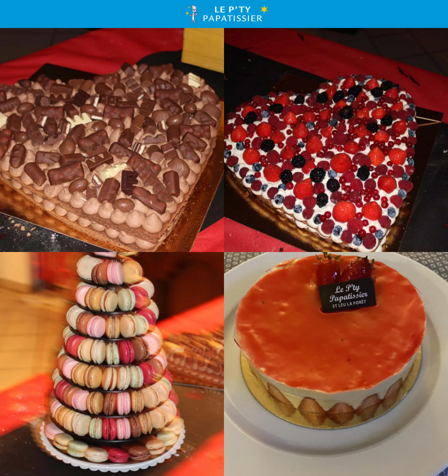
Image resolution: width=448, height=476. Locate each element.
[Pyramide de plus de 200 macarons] (112, 364)
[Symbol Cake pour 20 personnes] (112, 140)
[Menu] (14, 14)
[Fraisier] (336, 364)
